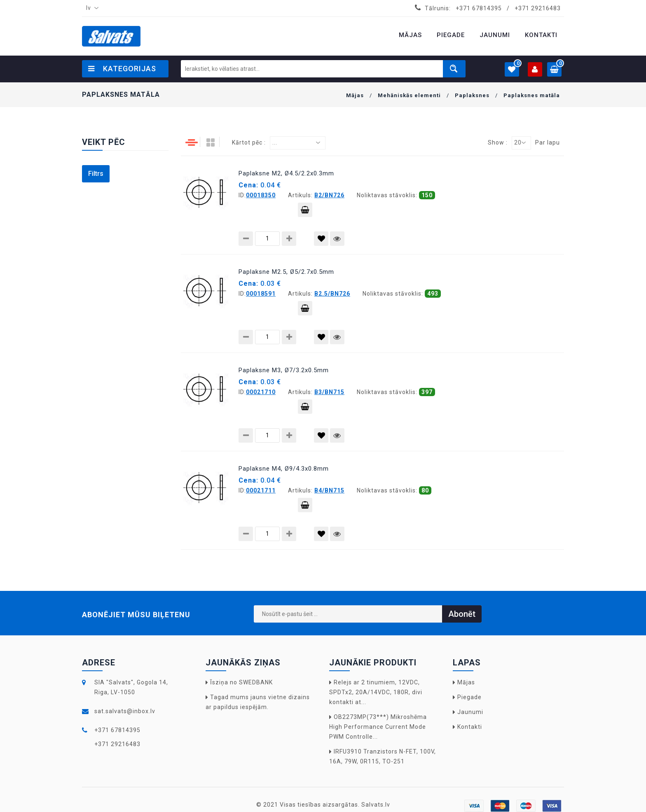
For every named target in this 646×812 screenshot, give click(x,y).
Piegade (469, 697)
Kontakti (470, 727)
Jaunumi (470, 712)
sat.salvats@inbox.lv (125, 711)
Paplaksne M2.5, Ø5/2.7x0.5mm (286, 272)
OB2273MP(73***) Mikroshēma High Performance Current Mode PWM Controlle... (378, 727)
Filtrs (96, 174)
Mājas (355, 95)
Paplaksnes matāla (532, 95)
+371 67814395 (479, 8)
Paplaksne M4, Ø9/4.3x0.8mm (284, 469)
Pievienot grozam (305, 212)
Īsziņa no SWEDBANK (241, 682)
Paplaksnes (472, 95)
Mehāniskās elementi (409, 95)
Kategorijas (122, 69)
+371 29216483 (538, 8)
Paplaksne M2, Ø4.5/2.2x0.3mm (286, 173)
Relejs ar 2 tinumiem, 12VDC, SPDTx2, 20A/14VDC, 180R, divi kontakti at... (376, 692)
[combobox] (91, 8)
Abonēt (462, 614)
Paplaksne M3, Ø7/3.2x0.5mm (284, 370)
